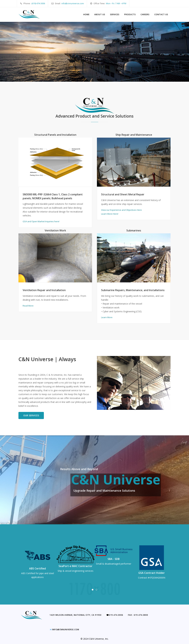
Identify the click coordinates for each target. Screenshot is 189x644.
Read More (28, 306)
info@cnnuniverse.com (73, 3)
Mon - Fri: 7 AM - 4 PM (116, 3)
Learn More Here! (110, 214)
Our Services (31, 415)
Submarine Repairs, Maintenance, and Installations (133, 290)
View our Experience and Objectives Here (121, 210)
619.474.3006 (115, 615)
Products (130, 14)
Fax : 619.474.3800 (138, 615)
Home (86, 14)
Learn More (107, 317)
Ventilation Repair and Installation (44, 290)
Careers (145, 14)
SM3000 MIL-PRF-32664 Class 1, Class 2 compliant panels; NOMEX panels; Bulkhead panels (53, 196)
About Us (100, 14)
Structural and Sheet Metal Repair (123, 194)
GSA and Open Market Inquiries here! (41, 221)
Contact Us (161, 14)
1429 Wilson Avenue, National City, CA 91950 (75, 615)
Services (115, 14)
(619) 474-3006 (38, 3)
